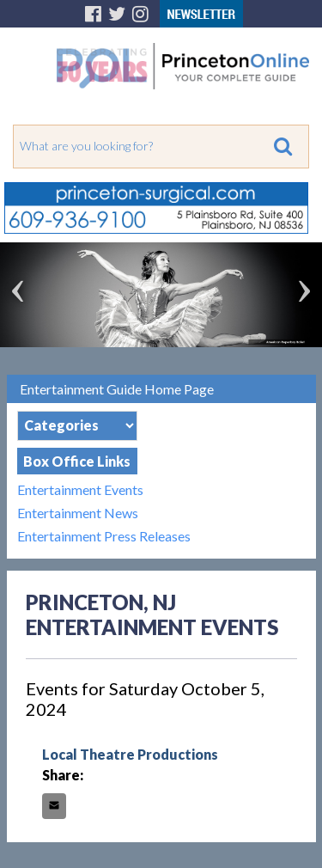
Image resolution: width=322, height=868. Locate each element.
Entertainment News (78, 513)
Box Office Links (77, 461)
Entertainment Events (80, 489)
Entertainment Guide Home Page (117, 389)
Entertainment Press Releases (104, 536)
